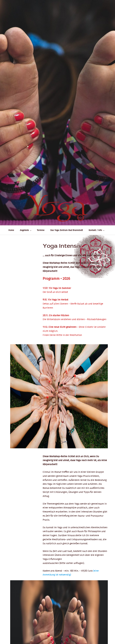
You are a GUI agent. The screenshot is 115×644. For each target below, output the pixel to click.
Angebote (26, 230)
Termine (41, 230)
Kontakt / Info (97, 230)
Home (11, 230)
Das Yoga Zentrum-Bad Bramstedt (67, 230)
